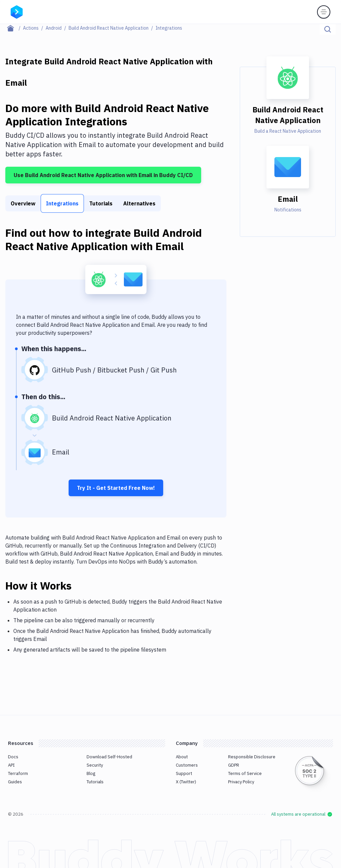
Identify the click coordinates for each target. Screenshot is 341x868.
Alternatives (139, 203)
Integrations (62, 203)
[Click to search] (328, 29)
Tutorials (101, 203)
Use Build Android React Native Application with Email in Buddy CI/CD (103, 175)
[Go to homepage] (17, 11)
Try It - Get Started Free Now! (116, 488)
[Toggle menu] (324, 12)
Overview (23, 203)
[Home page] (14, 28)
